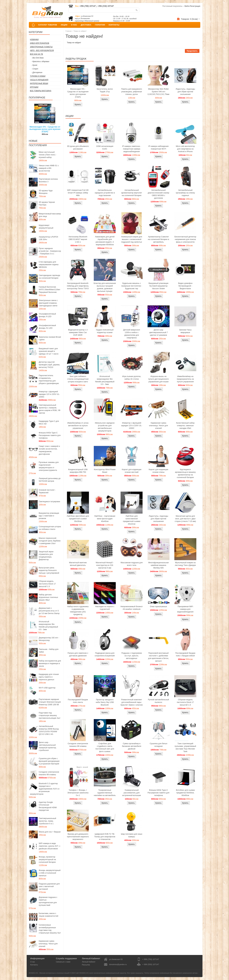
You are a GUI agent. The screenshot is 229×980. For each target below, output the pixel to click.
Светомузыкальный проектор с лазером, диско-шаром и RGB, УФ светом (50, 409)
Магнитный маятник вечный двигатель (78, 564)
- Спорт (35, 69)
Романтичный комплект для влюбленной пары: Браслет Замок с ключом (132, 702)
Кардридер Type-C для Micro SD (49, 422)
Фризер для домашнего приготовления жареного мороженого (78, 837)
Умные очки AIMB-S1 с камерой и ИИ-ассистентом (49, 168)
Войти (187, 6)
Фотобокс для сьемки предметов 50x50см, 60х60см (185, 793)
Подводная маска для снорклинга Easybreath (105, 654)
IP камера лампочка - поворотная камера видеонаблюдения (132, 149)
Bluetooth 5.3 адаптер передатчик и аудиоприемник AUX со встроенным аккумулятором (45, 789)
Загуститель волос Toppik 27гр (105, 90)
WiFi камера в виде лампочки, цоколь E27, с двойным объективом (50, 846)
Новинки (34, 40)
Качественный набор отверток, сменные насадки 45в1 (185, 426)
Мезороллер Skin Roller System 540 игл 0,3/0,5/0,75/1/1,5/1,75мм (159, 92)
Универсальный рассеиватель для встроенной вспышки (132, 793)
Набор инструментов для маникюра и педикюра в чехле (50, 663)
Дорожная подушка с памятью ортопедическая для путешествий (48, 901)
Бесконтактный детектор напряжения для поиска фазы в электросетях (185, 239)
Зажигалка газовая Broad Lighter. (50, 338)
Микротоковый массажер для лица (50, 215)
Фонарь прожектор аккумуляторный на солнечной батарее (47, 859)
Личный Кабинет (89, 962)
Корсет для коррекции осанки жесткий (132, 471)
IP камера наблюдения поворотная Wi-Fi (159, 147)
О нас (33, 962)
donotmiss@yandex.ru (118, 964)
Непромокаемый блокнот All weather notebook (131, 608)
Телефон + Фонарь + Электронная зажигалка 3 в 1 (78, 793)
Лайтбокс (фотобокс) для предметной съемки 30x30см (78, 519)
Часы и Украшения (39, 80)
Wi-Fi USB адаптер (47, 688)
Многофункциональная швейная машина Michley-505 (158, 565)
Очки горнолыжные (159, 606)
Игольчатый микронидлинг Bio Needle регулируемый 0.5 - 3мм (48, 625)
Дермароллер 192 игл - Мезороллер (49, 639)
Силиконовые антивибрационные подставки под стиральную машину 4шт (50, 929)
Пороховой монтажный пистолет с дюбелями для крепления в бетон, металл (158, 657)
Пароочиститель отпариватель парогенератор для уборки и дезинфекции (49, 379)
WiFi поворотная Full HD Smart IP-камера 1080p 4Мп (78, 193)
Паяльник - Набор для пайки (49, 651)
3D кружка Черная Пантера (47, 203)
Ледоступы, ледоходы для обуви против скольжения (185, 92)
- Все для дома (38, 58)
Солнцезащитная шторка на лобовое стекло (50, 528)
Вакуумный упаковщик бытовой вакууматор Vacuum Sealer (158, 286)
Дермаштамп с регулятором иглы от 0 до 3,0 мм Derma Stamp (49, 611)
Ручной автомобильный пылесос (158, 701)
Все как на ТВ (36, 54)
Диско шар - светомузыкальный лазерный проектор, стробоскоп (48, 746)
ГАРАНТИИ (100, 25)
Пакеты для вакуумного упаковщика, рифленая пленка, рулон (132, 92)
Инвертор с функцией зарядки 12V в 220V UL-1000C (49, 394)
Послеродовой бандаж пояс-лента (78, 701)
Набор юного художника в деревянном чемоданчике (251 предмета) (78, 610)
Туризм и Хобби (38, 76)
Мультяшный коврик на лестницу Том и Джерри (185, 564)
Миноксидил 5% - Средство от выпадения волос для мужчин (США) (45, 129)
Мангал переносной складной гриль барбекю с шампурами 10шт (50, 541)
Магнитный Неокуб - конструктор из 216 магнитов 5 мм (105, 565)
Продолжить (192, 51)
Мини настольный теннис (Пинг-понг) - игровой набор (48, 155)
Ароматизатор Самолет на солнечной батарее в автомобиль (158, 239)
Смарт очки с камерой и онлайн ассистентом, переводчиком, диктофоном (49, 450)
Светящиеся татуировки (49, 501)
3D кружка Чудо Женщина (46, 192)
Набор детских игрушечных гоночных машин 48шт (48, 597)
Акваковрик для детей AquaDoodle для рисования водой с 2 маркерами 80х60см (105, 241)
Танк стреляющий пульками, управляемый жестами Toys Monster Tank (185, 747)
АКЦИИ (64, 25)
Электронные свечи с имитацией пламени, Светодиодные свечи (48, 303)
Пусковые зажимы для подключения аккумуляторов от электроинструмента (49, 466)
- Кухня (34, 65)
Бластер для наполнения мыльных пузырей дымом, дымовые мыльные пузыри (105, 287)
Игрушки (34, 87)
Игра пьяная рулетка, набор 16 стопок (132, 378)
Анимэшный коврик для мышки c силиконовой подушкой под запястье (132, 239)
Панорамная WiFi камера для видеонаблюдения (185, 609)
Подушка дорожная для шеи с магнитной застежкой (49, 886)
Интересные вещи (39, 83)
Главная (69, 31)
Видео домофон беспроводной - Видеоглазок (185, 286)
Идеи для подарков (40, 43)
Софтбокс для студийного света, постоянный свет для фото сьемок (105, 747)
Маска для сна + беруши (50, 832)
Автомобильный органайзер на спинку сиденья (185, 193)
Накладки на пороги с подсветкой (105, 608)
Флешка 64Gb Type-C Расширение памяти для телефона (50, 435)
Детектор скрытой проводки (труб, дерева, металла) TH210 (49, 365)
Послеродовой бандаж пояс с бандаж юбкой (185, 654)
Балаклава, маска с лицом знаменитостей (49, 915)
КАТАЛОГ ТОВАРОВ (48, 25)
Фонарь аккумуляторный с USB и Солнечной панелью (50, 873)
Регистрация (195, 6)
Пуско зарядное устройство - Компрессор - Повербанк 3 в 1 (50, 251)
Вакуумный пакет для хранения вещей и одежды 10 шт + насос (49, 351)
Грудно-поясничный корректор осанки (105, 331)
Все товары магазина (41, 91)
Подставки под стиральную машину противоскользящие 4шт (50, 715)
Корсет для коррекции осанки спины (158, 471)
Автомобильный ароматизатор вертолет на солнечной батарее (132, 193)
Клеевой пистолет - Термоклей (47, 491)
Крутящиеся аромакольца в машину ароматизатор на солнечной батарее (185, 473)
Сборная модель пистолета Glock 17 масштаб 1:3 (47, 584)
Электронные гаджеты (41, 47)
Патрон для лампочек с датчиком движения (78, 654)
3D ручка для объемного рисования (78, 147)
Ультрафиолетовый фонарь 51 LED (47, 327)
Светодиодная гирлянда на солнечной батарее (50, 277)
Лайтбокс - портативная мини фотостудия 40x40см (105, 519)
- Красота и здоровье (40, 61)
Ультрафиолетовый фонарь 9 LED (47, 315)
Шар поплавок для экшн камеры (132, 835)
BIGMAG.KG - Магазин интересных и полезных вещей (49, 973)
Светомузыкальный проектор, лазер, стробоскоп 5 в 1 (47, 821)
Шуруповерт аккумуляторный (46, 227)
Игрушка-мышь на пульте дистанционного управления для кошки (159, 379)
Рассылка (86, 965)
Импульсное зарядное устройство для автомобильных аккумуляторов (105, 427)
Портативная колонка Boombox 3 (48, 180)
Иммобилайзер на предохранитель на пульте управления (185, 379)
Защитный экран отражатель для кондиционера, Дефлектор (46, 556)
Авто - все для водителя (42, 51)
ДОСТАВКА (86, 25)
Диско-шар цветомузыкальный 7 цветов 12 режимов (158, 332)
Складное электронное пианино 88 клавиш (49, 773)
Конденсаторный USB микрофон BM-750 (78, 471)
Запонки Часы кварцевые (185, 331)
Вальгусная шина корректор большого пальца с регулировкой (49, 570)
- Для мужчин (37, 72)
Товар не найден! (80, 31)
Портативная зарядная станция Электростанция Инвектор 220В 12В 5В (50, 702)
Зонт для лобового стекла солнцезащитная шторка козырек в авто (78, 379)
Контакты (34, 965)
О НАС (74, 25)
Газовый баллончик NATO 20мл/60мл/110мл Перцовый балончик (50, 290)
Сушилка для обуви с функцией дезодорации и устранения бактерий (49, 761)
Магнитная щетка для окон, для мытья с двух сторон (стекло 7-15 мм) (185, 519)
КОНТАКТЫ (114, 25)
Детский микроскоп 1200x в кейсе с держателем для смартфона (132, 334)
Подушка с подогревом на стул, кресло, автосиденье (132, 656)
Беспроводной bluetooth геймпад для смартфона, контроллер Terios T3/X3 (78, 286)
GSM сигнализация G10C (105, 147)
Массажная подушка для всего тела (132, 564)
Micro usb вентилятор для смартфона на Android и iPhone (185, 149)
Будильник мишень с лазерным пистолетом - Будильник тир (132, 286)
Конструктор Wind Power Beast (105, 471)
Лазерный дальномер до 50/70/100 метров (50, 480)
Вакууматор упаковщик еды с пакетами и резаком (49, 516)
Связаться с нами (63, 962)
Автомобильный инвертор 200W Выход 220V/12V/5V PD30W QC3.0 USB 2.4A (49, 730)
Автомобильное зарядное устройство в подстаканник (105, 193)
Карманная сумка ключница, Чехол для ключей (48, 944)
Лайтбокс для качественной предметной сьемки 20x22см (132, 520)
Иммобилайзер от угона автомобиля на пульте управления (78, 426)
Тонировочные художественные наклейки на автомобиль (105, 793)
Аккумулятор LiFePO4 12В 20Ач (48, 238)
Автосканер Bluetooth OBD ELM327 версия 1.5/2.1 (78, 239)
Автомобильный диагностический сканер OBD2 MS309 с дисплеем (158, 194)
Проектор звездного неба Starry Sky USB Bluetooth (105, 702)
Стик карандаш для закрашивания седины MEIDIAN (49, 264)
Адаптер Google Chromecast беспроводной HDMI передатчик (48, 806)
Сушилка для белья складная (158, 745)
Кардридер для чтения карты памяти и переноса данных (49, 677)
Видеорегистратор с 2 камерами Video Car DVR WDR (78, 332)
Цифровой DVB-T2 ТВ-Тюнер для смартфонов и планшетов (105, 837)
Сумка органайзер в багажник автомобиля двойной (132, 746)
